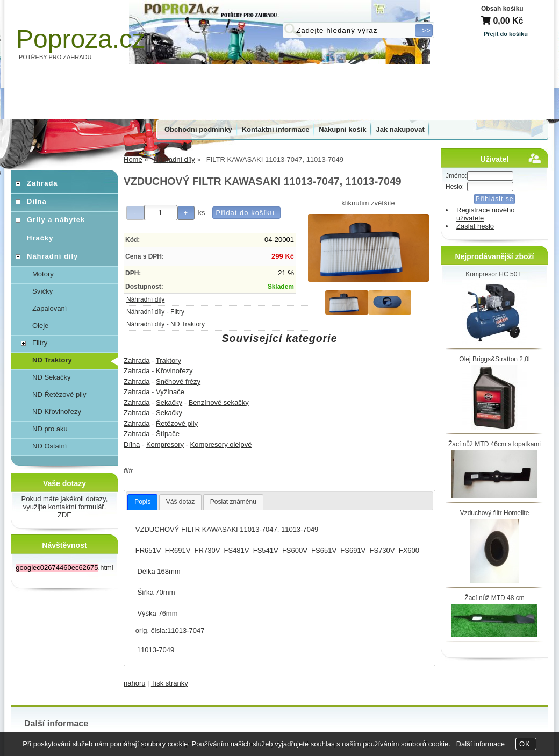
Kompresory (165, 444)
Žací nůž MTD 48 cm (494, 598)
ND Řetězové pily (59, 394)
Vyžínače (170, 392)
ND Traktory (188, 324)
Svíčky (42, 291)
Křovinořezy (174, 371)
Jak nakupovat (400, 129)
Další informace (481, 744)
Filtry (177, 312)
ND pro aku (50, 429)
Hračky (40, 238)
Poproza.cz (81, 39)
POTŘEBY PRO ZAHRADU (55, 57)
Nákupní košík (342, 129)
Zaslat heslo (475, 226)
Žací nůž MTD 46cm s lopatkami (494, 444)
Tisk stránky (170, 683)
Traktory (169, 361)
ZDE (64, 515)
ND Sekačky (52, 377)
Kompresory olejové (221, 444)
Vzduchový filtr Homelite (495, 513)
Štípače (168, 434)
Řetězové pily (177, 423)
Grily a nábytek (56, 220)
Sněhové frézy (178, 381)
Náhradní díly (145, 299)
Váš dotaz (180, 502)
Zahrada (137, 361)
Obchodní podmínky (198, 129)
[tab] (142, 502)
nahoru (134, 683)
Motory (43, 274)
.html (64, 568)
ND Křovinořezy (57, 412)
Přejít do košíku (506, 34)
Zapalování (49, 308)
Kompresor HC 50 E (494, 274)
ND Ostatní (49, 446)
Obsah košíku (502, 9)
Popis (142, 502)
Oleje (40, 326)
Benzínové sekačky (219, 402)
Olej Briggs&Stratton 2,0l (494, 359)
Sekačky (169, 402)
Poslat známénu (233, 502)
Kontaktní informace (276, 129)
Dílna (132, 444)
